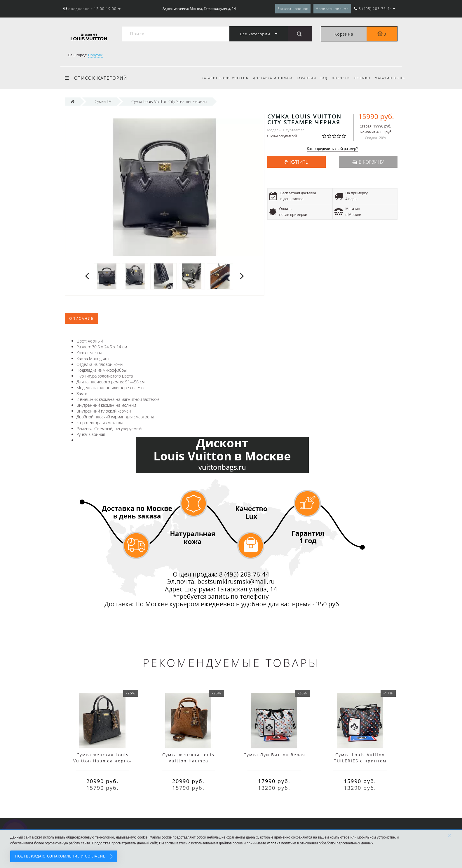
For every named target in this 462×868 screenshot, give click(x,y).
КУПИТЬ (299, 162)
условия (274, 843)
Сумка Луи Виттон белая (274, 755)
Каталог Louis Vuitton (220, 78)
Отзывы (362, 78)
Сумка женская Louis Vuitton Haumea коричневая (188, 761)
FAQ (321, 78)
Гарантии (303, 78)
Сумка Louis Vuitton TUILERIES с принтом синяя (360, 761)
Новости (339, 78)
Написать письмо (332, 9)
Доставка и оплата (268, 78)
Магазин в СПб (390, 78)
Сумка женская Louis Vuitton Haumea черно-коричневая (103, 761)
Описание (81, 318)
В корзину (368, 162)
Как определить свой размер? (332, 149)
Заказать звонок (293, 9)
